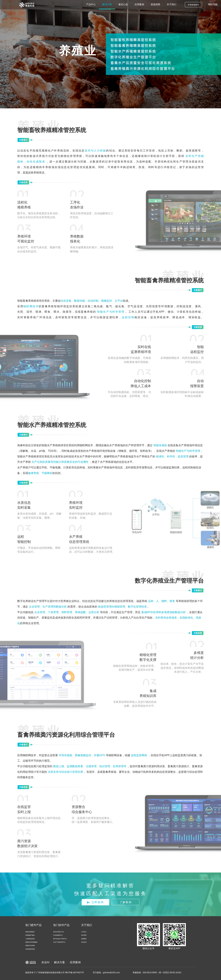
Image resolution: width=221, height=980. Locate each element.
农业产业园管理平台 (59, 942)
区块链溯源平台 (58, 935)
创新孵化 (84, 939)
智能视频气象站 (30, 935)
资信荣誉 (84, 935)
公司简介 (84, 932)
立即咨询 (96, 902)
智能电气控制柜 (30, 946)
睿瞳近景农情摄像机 (31, 942)
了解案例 (126, 902)
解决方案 (60, 962)
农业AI (45, 962)
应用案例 (75, 962)
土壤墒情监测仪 (30, 939)
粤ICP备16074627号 (74, 973)
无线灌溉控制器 (30, 949)
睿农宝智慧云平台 (59, 932)
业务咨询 (84, 942)
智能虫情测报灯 (30, 932)
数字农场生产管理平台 (60, 939)
